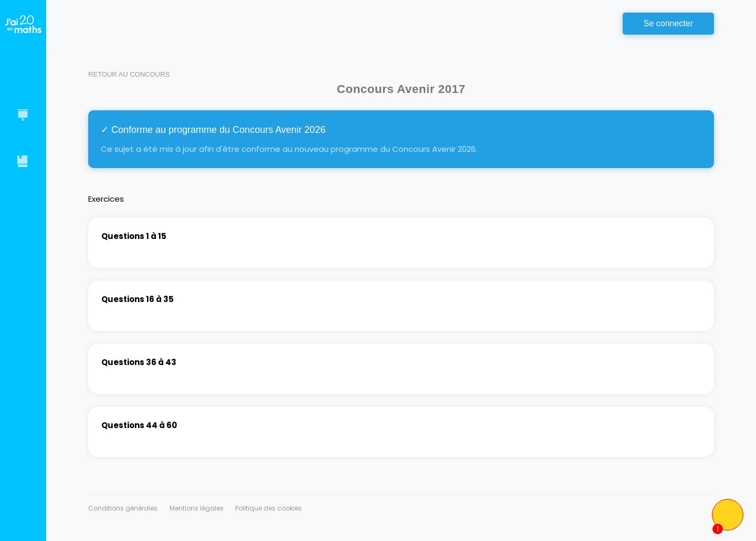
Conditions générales (123, 508)
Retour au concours (129, 74)
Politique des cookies (269, 508)
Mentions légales (197, 508)
